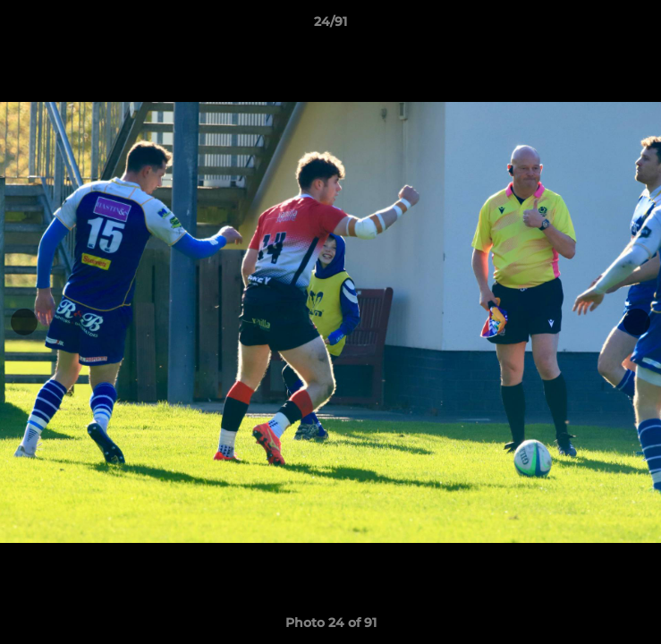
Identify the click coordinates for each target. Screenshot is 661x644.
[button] (640, 26)
